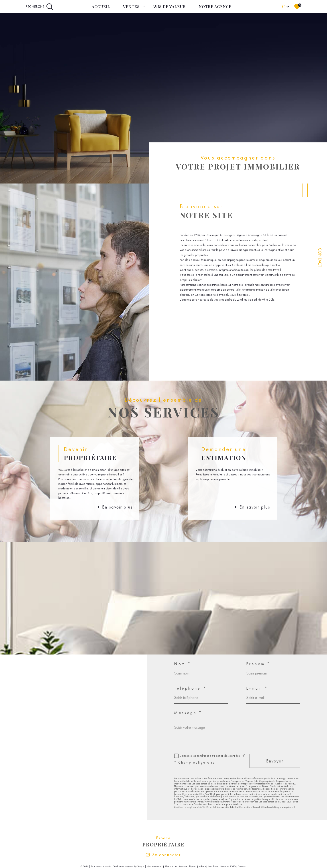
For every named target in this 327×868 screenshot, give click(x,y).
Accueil (101, 6)
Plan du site (171, 866)
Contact (320, 258)
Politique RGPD (228, 866)
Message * (188, 713)
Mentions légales (188, 866)
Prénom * (258, 664)
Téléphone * (190, 688)
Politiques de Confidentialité (227, 807)
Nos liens (213, 866)
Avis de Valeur (169, 6)
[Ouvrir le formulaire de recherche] (40, 7)
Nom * (183, 664)
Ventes (131, 6)
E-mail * (257, 688)
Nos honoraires (155, 866)
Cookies (242, 867)
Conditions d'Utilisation (259, 807)
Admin (202, 866)
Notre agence (215, 6)
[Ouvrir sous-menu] (145, 6)
